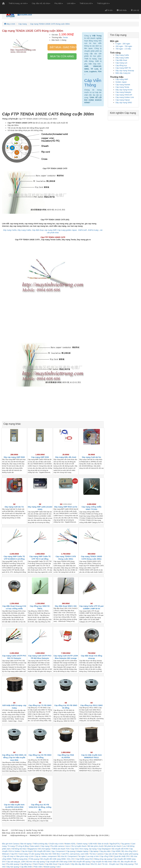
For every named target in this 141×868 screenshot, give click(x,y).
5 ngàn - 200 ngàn (123, 44)
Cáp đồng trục (121, 65)
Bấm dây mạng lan (123, 73)
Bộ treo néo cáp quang (36, 862)
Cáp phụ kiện (105, 851)
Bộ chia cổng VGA (129, 851)
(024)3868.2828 (25, 15)
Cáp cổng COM (106, 856)
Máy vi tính (10, 24)
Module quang (49, 867)
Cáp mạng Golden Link (125, 97)
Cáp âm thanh (27, 851)
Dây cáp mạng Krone (124, 90)
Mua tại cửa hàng (62, 56)
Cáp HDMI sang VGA (84, 859)
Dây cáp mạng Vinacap (125, 71)
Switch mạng (82, 844)
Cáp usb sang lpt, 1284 (16, 862)
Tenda (65, 37)
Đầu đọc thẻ (46, 854)
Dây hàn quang (13, 867)
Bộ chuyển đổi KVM (120, 849)
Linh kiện (71, 3)
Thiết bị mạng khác (20, 859)
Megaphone (32, 849)
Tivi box (93, 854)
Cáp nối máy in (9, 856)
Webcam (6, 854)
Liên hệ (135, 10)
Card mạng (23, 854)
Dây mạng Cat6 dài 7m (14, 507)
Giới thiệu (122, 10)
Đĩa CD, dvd (96, 864)
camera (100, 854)
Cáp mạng (23, 24)
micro (68, 846)
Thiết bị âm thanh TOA (61, 849)
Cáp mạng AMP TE (123, 68)
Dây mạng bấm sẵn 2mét (66, 457)
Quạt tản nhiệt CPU (122, 856)
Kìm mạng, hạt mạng (88, 849)
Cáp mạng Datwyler (123, 92)
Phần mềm (38, 867)
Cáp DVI (14, 854)
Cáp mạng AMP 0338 (40, 457)
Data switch (35, 846)
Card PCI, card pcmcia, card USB (75, 854)
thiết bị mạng (93, 230)
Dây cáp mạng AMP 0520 (14, 457)
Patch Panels (39, 864)
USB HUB (93, 844)
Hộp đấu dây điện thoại (80, 864)
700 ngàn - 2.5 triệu (123, 49)
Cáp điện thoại (121, 60)
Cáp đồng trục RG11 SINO (91, 705)
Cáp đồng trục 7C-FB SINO (40, 705)
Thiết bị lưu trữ (86, 3)
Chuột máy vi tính (56, 844)
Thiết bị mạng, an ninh (18, 3)
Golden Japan (121, 82)
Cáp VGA (75, 849)
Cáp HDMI (116, 851)
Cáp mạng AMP (122, 79)
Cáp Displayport (104, 849)
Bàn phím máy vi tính (25, 856)
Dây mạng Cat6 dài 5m (91, 457)
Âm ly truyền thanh (79, 846)
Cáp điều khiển (26, 867)
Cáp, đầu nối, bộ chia (41, 3)
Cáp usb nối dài (111, 854)
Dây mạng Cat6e (122, 58)
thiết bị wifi (83, 230)
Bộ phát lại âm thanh (113, 846)
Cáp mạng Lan (121, 63)
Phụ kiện (59, 3)
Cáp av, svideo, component (46, 856)
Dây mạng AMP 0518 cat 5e (66, 507)
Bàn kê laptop (26, 844)
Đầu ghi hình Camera (11, 844)
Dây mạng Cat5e (122, 55)
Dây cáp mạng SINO (124, 103)
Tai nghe (82, 856)
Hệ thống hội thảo (19, 849)
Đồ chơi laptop (44, 849)
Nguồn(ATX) (115, 844)
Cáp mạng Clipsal (123, 100)
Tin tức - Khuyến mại (110, 864)
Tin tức (109, 10)
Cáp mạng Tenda (122, 87)
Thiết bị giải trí (103, 3)
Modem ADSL (70, 844)
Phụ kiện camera (57, 846)
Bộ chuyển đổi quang (82, 862)
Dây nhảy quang (127, 864)
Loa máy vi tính (93, 856)
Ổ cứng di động (22, 846)
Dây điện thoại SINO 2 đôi (66, 606)
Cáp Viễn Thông (93, 83)
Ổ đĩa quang (34, 859)
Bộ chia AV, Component (67, 856)
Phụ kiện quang (13, 864)
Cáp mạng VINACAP (124, 95)
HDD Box (56, 854)
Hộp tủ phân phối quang (128, 854)
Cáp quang (71, 851)
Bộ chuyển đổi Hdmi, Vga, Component (49, 851)
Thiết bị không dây (40, 844)
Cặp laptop (94, 851)
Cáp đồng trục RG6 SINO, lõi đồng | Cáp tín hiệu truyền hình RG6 (14, 758)
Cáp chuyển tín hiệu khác (102, 862)
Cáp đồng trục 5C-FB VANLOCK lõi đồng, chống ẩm (40, 807)
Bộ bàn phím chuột (95, 846)
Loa (124, 846)
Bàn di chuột (103, 844)
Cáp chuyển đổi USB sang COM (59, 862)
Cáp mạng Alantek (123, 85)
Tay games (126, 844)
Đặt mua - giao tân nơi (63, 47)
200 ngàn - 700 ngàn (124, 46)
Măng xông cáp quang (103, 859)
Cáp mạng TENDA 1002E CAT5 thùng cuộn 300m (50, 24)
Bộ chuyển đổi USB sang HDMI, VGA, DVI (57, 859)
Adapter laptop (82, 851)
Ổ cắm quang (35, 854)
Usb (58, 867)
